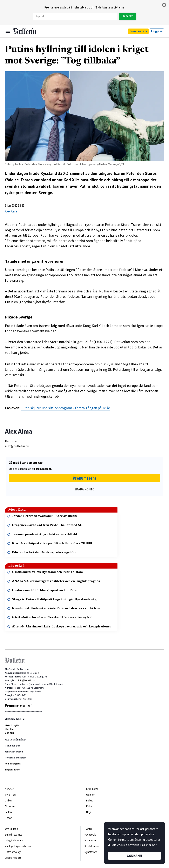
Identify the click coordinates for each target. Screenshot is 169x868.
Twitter (88, 829)
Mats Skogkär (12, 725)
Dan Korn (10, 733)
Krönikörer (92, 789)
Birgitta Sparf (12, 770)
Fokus (89, 801)
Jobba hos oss (13, 858)
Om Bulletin (11, 829)
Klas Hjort (10, 729)
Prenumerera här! (18, 705)
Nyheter (9, 789)
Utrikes (9, 801)
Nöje (89, 812)
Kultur (89, 806)
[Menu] (8, 31)
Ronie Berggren (13, 764)
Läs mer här (148, 845)
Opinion (91, 795)
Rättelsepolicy (13, 852)
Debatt (9, 818)
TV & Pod (10, 795)
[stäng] (164, 5)
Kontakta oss (92, 846)
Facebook (90, 835)
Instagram (90, 840)
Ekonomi (10, 806)
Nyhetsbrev (91, 852)
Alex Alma (11, 211)
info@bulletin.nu (27, 680)
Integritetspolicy (14, 840)
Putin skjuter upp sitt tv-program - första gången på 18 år (66, 408)
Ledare (9, 812)
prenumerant (43, 469)
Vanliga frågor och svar (18, 846)
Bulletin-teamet (13, 835)
